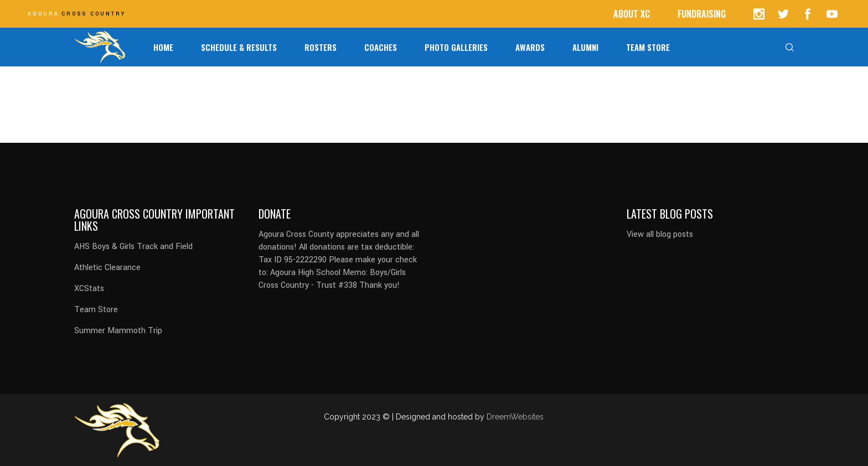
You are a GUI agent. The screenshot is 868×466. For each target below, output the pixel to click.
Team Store (96, 310)
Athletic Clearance (107, 268)
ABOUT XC (632, 14)
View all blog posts (660, 234)
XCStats (89, 289)
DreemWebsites (515, 417)
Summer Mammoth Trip (118, 331)
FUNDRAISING (702, 14)
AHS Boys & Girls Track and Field (133, 247)
